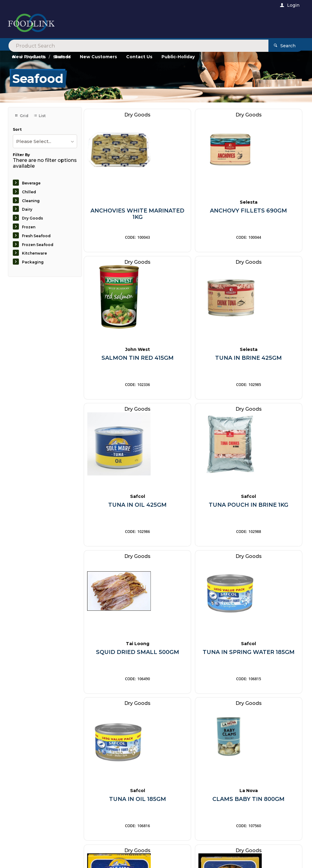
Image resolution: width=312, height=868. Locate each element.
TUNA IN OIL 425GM (193, 356)
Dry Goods (32, 218)
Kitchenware (34, 253)
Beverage (31, 183)
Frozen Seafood (38, 245)
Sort (17, 130)
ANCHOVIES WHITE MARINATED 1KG (119, 212)
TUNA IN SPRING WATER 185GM (193, 506)
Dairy (27, 209)
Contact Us (25, 831)
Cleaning (31, 201)
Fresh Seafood (36, 236)
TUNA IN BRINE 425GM (119, 359)
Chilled (29, 192)
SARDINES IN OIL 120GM (193, 653)
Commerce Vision (48, 855)
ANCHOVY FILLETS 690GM (193, 212)
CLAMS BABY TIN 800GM (119, 653)
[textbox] (131, 24)
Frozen (29, 227)
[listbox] (45, 141)
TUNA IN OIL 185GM (267, 503)
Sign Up (283, 734)
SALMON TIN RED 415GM (267, 212)
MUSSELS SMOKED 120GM (267, 653)
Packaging (33, 262)
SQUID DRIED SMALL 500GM (119, 506)
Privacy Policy (188, 749)
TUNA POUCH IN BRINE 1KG (267, 359)
